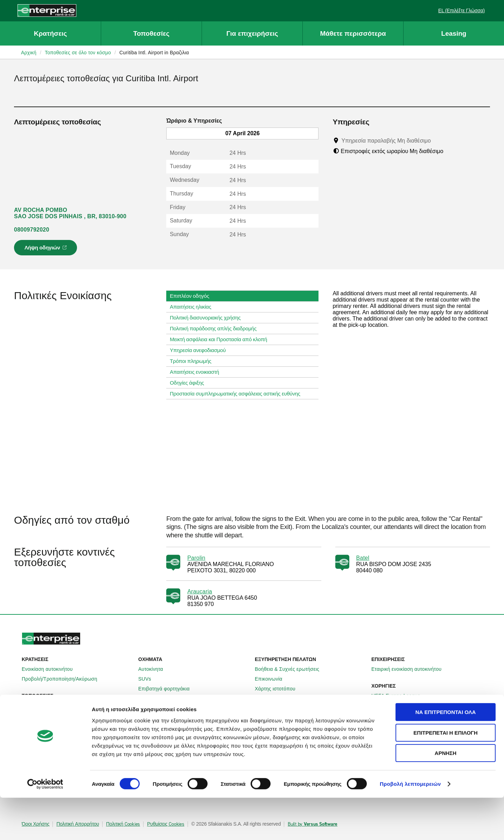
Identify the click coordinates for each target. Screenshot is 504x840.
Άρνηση (446, 795)
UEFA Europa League (400, 696)
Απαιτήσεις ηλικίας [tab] (193, 307)
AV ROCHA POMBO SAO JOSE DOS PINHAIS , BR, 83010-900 (70, 213)
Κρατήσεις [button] (50, 33)
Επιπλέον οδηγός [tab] (192, 296)
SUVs (149, 679)
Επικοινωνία (272, 679)
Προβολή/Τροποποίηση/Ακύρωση (63, 679)
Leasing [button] (454, 33)
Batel (363, 558)
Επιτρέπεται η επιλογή (445, 775)
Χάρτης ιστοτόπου (279, 689)
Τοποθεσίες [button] (151, 33)
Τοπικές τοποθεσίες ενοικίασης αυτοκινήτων (75, 705)
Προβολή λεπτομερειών (410, 826)
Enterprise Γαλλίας (163, 735)
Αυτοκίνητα (155, 669)
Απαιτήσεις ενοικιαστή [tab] (197, 372)
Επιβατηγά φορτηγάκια (168, 689)
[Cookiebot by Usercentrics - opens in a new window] (45, 826)
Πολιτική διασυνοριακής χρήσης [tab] (208, 318)
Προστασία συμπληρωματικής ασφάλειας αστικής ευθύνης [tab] (238, 394)
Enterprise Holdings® (283, 725)
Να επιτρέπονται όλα (446, 754)
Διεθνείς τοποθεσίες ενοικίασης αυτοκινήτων (75, 715)
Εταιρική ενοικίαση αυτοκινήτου (410, 669)
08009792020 (32, 230)
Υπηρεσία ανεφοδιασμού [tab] (201, 350)
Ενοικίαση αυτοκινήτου (51, 669)
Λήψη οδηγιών (47, 250)
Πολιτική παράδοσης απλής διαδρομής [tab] (216, 329)
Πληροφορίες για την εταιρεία (291, 715)
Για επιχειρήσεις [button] (252, 33)
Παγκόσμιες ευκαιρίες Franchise (295, 735)
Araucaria (200, 591)
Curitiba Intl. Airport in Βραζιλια (154, 53)
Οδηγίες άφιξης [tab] (190, 383)
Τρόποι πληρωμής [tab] (193, 361)
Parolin (196, 558)
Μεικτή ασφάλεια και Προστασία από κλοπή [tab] (221, 339)
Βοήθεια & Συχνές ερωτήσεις (291, 669)
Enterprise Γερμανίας (166, 725)
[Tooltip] (437, 140)
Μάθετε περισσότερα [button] (353, 33)
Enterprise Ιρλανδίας (165, 715)
